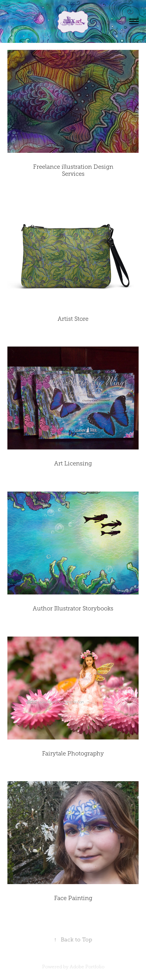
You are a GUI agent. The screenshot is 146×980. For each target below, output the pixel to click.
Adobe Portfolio (87, 967)
